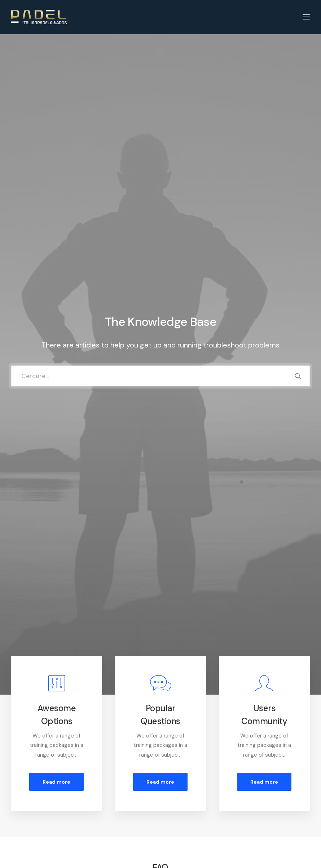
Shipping (177, 809)
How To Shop (183, 800)
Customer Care (108, 790)
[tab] (160, 424)
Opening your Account (195, 790)
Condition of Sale (110, 828)
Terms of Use (106, 818)
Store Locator (185, 828)
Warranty (100, 837)
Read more (56, 295)
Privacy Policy (106, 809)
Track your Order (188, 818)
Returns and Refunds (115, 800)
